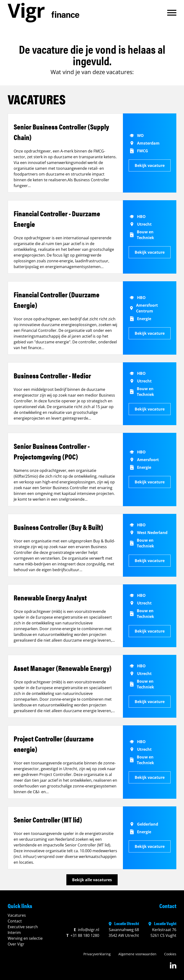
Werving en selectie (25, 938)
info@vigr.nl (86, 930)
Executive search (23, 927)
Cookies (170, 954)
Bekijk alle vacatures (92, 880)
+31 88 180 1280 (83, 935)
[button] (172, 13)
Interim (14, 933)
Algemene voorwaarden (137, 954)
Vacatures (17, 915)
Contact (15, 921)
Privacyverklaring (97, 954)
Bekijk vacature (150, 165)
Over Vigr (16, 944)
